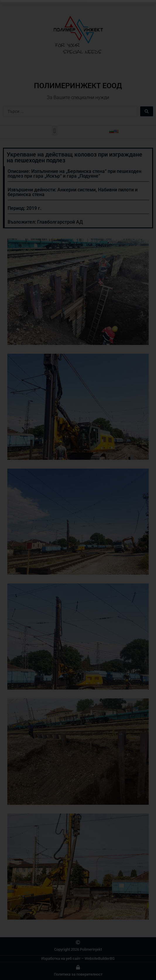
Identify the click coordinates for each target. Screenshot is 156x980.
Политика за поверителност (78, 974)
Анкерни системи (77, 190)
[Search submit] (147, 111)
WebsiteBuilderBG (100, 958)
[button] (55, 131)
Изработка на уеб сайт (61, 958)
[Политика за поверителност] (78, 967)
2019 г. (34, 208)
